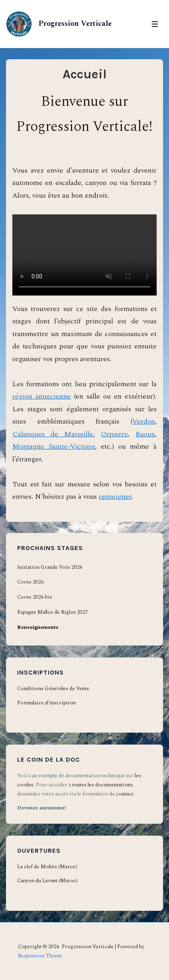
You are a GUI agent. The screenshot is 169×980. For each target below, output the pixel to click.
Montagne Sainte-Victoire (54, 446)
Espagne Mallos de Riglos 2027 (53, 612)
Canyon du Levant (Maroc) (47, 881)
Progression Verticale (74, 24)
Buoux (145, 434)
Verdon (144, 421)
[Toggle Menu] (155, 24)
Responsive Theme (40, 956)
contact (125, 794)
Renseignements (38, 627)
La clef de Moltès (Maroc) (47, 867)
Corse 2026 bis (35, 597)
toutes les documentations (102, 785)
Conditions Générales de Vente (53, 688)
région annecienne (42, 396)
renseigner (115, 497)
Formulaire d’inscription (46, 703)
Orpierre (114, 434)
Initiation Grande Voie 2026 (50, 567)
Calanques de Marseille (53, 434)
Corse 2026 (30, 582)
